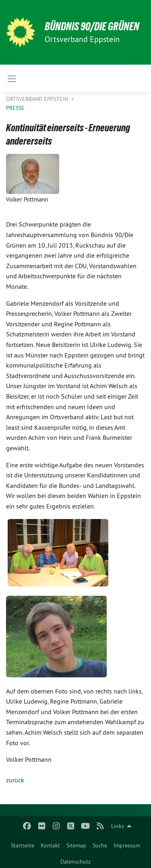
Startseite (23, 845)
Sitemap (76, 845)
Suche (100, 845)
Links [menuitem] (118, 826)
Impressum (127, 845)
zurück (15, 780)
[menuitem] (23, 844)
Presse (15, 108)
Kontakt (50, 845)
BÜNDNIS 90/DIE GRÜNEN (92, 26)
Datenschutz (75, 862)
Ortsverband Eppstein (38, 99)
